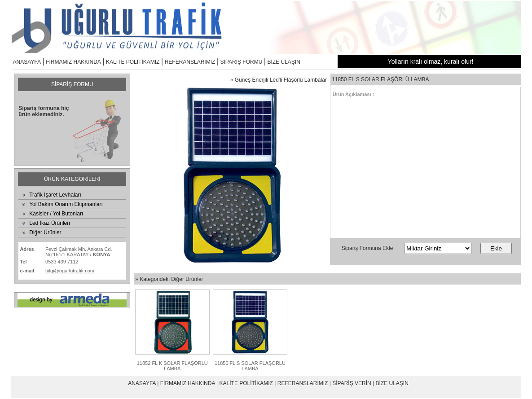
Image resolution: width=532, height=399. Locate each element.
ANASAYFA (27, 62)
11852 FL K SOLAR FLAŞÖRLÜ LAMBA (172, 366)
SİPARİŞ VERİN (352, 383)
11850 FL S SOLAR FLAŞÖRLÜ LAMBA (250, 366)
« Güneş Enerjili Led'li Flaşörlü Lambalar (279, 80)
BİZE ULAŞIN (284, 62)
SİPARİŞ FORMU (242, 62)
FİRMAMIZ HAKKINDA (73, 62)
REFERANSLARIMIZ (190, 62)
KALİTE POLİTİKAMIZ (133, 62)
